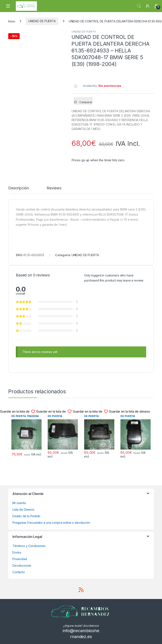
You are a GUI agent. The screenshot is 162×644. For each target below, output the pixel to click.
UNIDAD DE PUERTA (42, 21)
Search (139, 6)
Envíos (17, 552)
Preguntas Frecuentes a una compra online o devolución (51, 523)
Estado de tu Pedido (26, 516)
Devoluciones (22, 565)
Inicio (12, 21)
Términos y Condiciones (29, 546)
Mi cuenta (19, 503)
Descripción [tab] (18, 188)
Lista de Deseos (23, 509)
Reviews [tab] (54, 188)
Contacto (19, 572)
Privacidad (20, 559)
